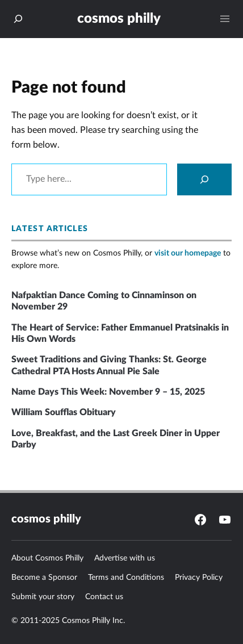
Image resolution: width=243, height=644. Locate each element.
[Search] (204, 179)
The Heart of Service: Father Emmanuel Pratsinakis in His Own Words (120, 333)
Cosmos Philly (119, 18)
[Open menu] (225, 19)
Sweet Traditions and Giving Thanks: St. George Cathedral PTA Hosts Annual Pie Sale (109, 365)
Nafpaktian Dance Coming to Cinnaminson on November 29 (104, 301)
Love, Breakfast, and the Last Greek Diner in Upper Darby (116, 439)
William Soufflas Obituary (64, 412)
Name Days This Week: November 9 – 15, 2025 (108, 392)
